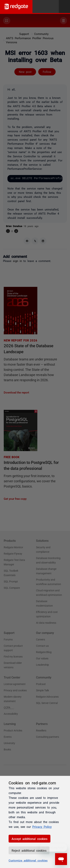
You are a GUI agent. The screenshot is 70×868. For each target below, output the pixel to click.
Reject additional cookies (29, 850)
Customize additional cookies (28, 860)
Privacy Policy (42, 827)
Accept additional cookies (29, 839)
